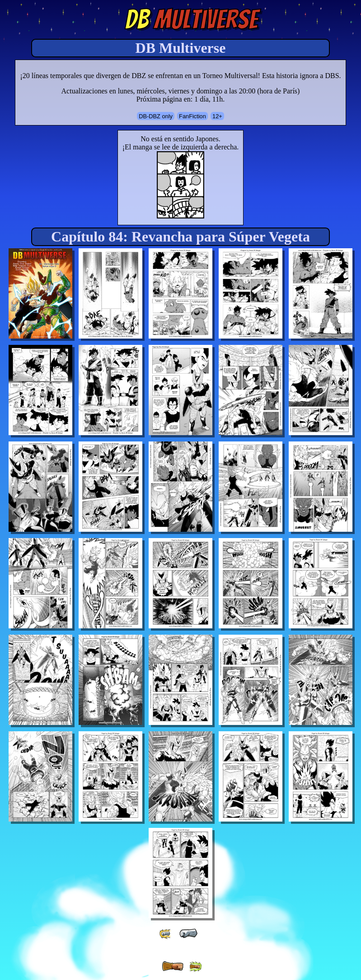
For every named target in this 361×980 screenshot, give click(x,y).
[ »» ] (195, 967)
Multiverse (191, 19)
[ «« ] (166, 934)
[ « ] (188, 934)
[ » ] (173, 966)
